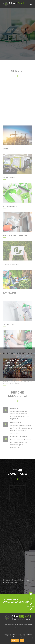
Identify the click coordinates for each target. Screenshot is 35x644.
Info (22, 641)
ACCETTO (15, 641)
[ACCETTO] (33, 638)
